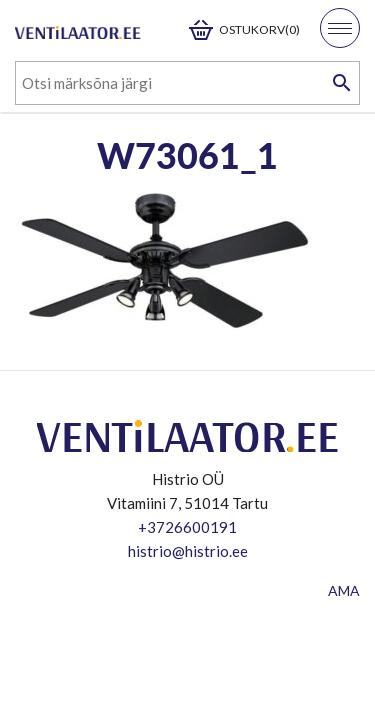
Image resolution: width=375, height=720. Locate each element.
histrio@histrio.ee (188, 551)
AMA (344, 590)
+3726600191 (187, 527)
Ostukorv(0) (259, 29)
